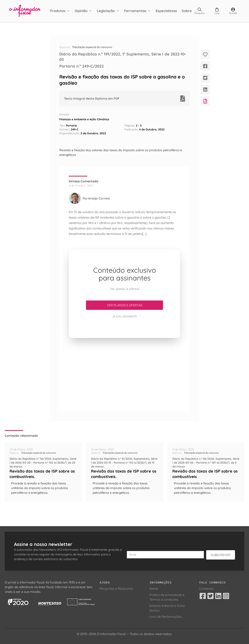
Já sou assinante (124, 316)
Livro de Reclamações (165, 617)
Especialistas (166, 11)
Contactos (206, 589)
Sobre (187, 11)
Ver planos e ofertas (125, 305)
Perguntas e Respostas (116, 589)
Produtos (58, 11)
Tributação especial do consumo (92, 47)
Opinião (81, 11)
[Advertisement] (124, 375)
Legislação (106, 11)
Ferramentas (135, 11)
